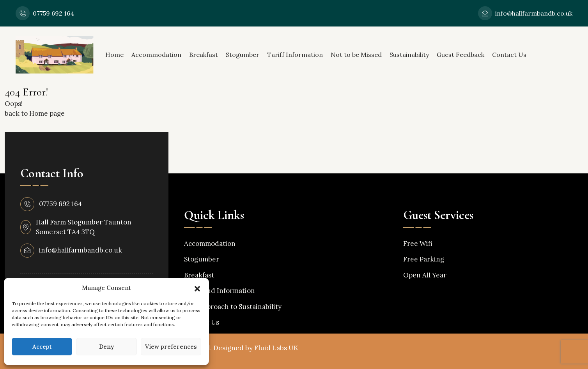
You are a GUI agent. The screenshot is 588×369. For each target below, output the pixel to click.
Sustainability (409, 55)
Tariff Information (295, 55)
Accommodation (156, 55)
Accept (42, 347)
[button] (197, 288)
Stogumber (243, 55)
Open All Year (425, 275)
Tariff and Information (220, 291)
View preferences (171, 347)
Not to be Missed (356, 55)
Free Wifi (418, 244)
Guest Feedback (460, 55)
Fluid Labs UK (276, 348)
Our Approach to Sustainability (233, 307)
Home (114, 55)
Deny (106, 347)
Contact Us (509, 55)
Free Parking (424, 259)
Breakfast (204, 55)
